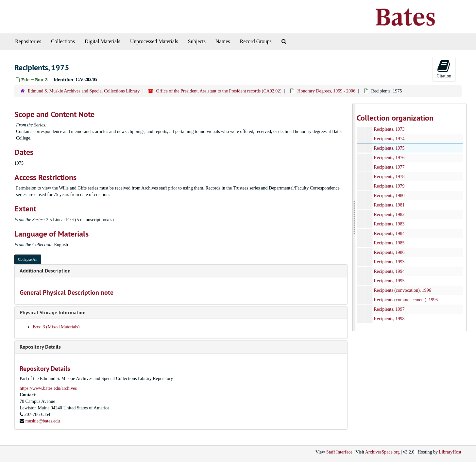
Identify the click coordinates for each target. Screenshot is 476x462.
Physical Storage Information (53, 313)
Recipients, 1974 (389, 139)
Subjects (197, 41)
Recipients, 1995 (389, 281)
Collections (63, 41)
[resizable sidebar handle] (354, 217)
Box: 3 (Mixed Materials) (56, 327)
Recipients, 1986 (389, 252)
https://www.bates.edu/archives (48, 388)
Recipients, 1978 (389, 177)
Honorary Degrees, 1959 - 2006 (326, 91)
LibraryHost (450, 452)
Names (223, 41)
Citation (444, 69)
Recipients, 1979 (389, 186)
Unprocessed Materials (154, 41)
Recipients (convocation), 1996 (402, 290)
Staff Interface (339, 452)
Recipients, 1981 (389, 205)
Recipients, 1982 (389, 214)
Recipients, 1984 (389, 233)
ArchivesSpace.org (382, 452)
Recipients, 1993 (389, 262)
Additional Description (45, 271)
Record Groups (255, 41)
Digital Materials (102, 41)
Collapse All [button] (28, 259)
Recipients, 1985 (389, 243)
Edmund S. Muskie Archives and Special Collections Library (84, 91)
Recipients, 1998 (389, 319)
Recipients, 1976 (389, 158)
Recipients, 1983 (389, 224)
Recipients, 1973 (389, 129)
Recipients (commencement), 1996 (406, 300)
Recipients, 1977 (389, 167)
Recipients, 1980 (389, 196)
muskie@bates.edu (43, 421)
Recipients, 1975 (389, 148)
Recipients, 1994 (389, 271)
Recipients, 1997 (389, 309)
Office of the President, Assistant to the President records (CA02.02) (219, 91)
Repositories (28, 41)
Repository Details (40, 347)
